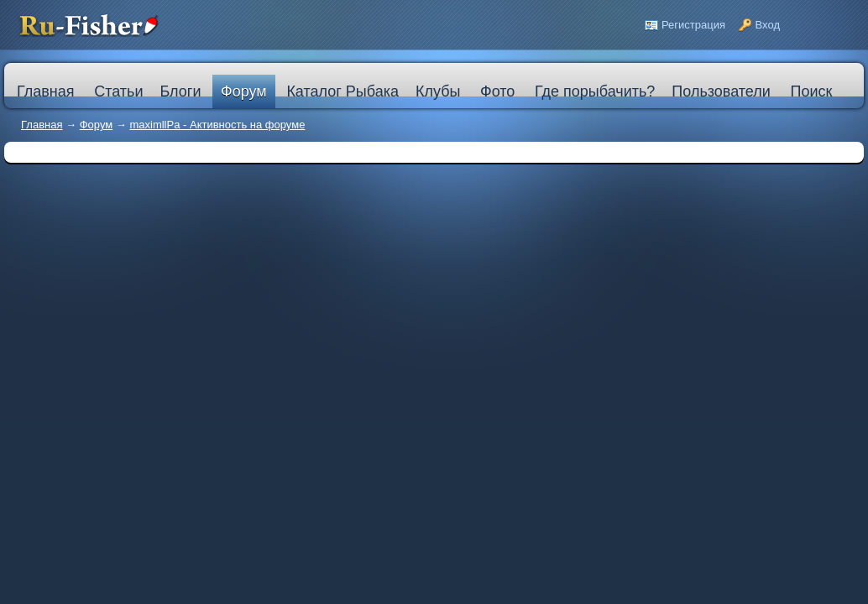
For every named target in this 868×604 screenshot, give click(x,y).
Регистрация (693, 25)
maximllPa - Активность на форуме (217, 125)
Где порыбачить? (595, 91)
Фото (497, 91)
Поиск (811, 91)
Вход (768, 25)
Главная (42, 125)
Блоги (180, 91)
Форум (244, 91)
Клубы (438, 91)
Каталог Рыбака (342, 91)
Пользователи (721, 91)
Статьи (118, 91)
